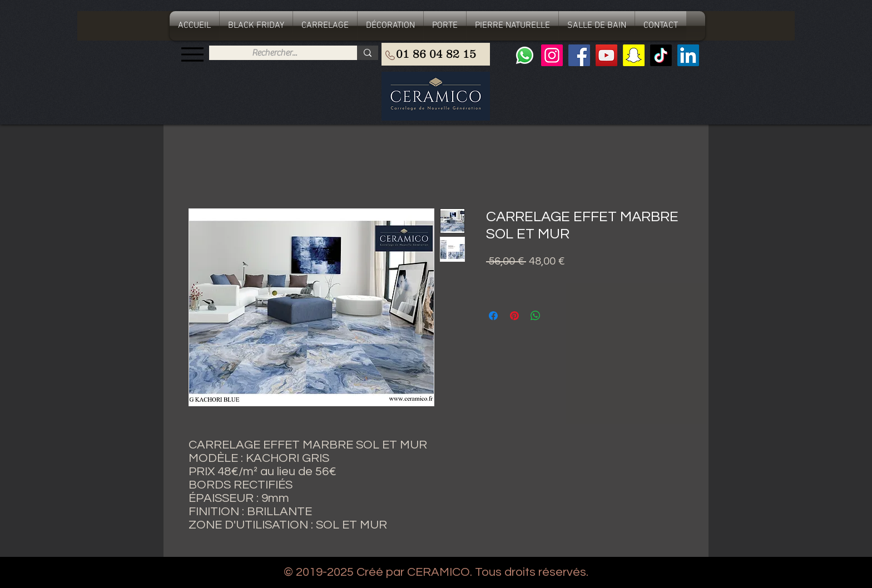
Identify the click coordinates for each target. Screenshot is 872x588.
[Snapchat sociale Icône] (634, 55)
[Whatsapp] (525, 55)
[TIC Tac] (661, 55)
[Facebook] (579, 55)
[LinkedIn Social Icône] (688, 55)
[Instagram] (552, 55)
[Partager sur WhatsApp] (536, 316)
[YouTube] (606, 55)
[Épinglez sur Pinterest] (514, 316)
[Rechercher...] (274, 53)
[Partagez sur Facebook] (493, 316)
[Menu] (192, 54)
